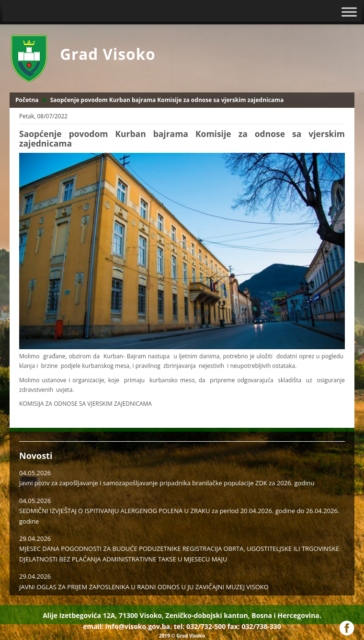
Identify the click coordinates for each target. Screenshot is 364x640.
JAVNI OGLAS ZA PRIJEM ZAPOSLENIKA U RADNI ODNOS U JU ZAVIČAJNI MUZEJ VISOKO (144, 587)
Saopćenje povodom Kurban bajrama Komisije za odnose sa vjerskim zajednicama (167, 100)
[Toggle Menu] (349, 12)
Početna (27, 100)
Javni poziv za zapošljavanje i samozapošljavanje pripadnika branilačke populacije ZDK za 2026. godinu (167, 483)
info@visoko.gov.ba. (139, 626)
